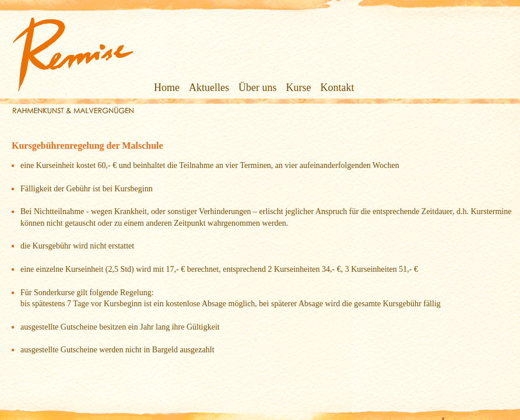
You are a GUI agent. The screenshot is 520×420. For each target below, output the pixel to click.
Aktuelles (193, 87)
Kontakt (321, 87)
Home (150, 87)
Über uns (241, 87)
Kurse (282, 87)
